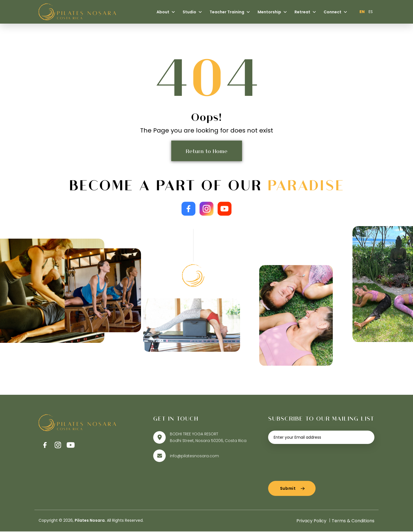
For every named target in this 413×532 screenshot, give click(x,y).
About (166, 12)
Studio (192, 12)
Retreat (305, 12)
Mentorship (272, 12)
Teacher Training (230, 12)
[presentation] (310, 461)
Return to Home (207, 151)
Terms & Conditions (353, 521)
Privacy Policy (311, 521)
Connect (335, 12)
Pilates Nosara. (90, 521)
